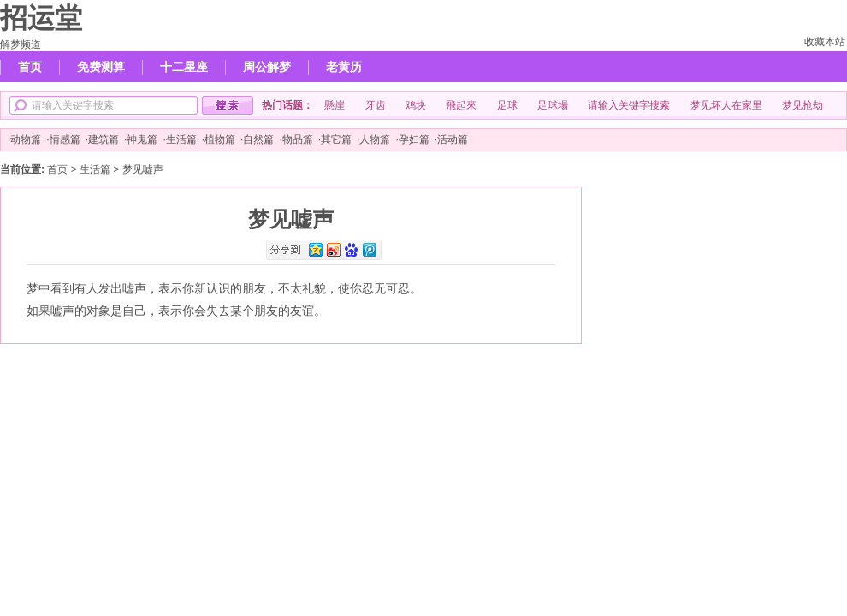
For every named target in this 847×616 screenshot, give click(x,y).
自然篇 (258, 139)
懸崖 (335, 105)
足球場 (553, 105)
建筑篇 (104, 139)
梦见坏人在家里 (726, 105)
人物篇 (375, 139)
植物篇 (220, 139)
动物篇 (26, 139)
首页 (30, 67)
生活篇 (181, 139)
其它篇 (336, 139)
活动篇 (453, 139)
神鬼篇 (142, 139)
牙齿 (376, 105)
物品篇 (298, 139)
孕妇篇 (414, 139)
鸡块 (416, 105)
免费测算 (101, 67)
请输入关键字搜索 (629, 105)
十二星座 (184, 67)
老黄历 (344, 67)
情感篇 (65, 139)
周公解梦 (267, 67)
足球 (507, 105)
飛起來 (461, 105)
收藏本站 (825, 42)
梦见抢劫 (803, 105)
